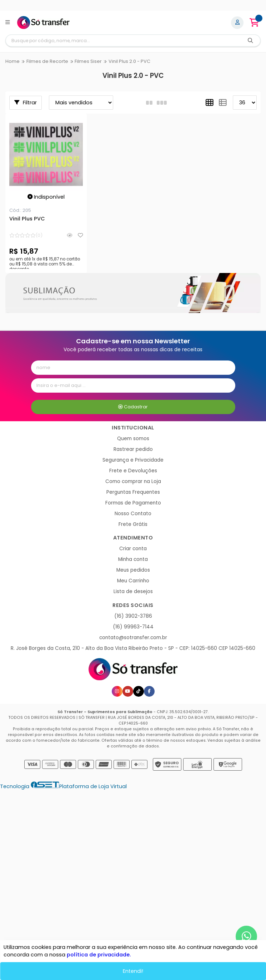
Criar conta (133, 549)
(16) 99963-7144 (133, 627)
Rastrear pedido (133, 449)
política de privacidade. (99, 955)
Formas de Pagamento (133, 503)
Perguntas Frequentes (133, 492)
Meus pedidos (133, 570)
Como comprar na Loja (133, 481)
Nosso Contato (133, 514)
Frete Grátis (133, 524)
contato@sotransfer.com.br (133, 638)
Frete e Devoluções (133, 471)
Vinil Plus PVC (27, 219)
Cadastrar (133, 407)
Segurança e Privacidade (133, 460)
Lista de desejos (133, 591)
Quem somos (133, 439)
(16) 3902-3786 (133, 616)
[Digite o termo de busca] (123, 41)
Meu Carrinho (133, 581)
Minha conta (133, 559)
